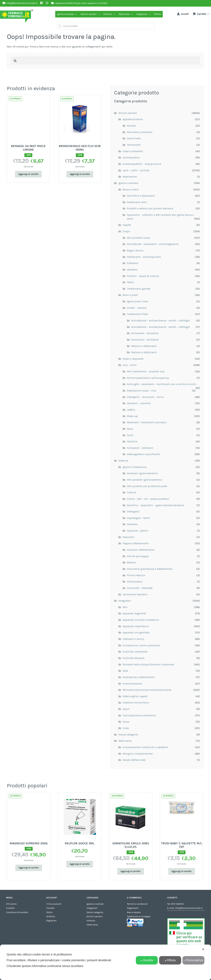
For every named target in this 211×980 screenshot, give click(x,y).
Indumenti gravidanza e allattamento (150, 569)
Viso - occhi (130, 365)
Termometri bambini (135, 594)
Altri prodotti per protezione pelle (147, 486)
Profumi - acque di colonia (143, 276)
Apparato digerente (134, 613)
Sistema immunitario (136, 703)
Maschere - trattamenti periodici (147, 422)
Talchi (130, 282)
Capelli (127, 225)
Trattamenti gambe (139, 289)
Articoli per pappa (138, 556)
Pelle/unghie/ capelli (135, 696)
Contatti (10, 908)
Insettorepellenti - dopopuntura (142, 164)
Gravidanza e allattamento (139, 677)
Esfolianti (133, 263)
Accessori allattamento (141, 550)
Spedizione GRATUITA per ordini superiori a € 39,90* (81, 3)
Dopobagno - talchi (139, 518)
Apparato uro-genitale (136, 633)
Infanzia (109, 14)
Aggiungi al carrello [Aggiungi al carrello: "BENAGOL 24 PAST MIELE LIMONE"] (28, 174)
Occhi (130, 435)
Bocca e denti (131, 190)
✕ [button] (203, 949)
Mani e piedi (130, 295)
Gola (125, 671)
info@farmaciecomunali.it (189, 908)
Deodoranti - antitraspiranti (144, 257)
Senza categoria (128, 735)
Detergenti (133, 512)
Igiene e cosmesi (67, 14)
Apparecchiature (133, 119)
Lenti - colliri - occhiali (136, 170)
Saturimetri (134, 138)
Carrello (50, 908)
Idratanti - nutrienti (139, 403)
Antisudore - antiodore (145, 333)
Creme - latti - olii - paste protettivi (148, 499)
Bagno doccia (135, 251)
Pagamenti (133, 908)
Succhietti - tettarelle (140, 588)
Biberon (132, 563)
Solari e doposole (133, 359)
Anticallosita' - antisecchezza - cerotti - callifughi (161, 321)
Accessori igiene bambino (142, 473)
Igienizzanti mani (138, 301)
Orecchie (132, 442)
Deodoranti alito (137, 202)
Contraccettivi (131, 158)
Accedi (182, 14)
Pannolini (128, 537)
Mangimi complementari (138, 754)
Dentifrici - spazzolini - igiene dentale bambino (156, 505)
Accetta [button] (147, 960)
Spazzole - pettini (138, 531)
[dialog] (105, 962)
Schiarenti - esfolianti (140, 448)
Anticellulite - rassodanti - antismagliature (153, 244)
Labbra (131, 410)
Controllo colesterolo (135, 652)
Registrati (51, 921)
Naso (130, 429)
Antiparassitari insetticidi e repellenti (145, 747)
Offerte (158, 14)
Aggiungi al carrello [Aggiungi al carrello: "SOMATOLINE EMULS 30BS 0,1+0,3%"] (131, 871)
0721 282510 (177, 904)
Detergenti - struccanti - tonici (145, 397)
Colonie (131, 492)
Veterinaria (126, 14)
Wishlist (51, 917)
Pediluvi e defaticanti (144, 346)
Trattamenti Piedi (137, 314)
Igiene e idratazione (135, 467)
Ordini (49, 912)
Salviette (132, 524)
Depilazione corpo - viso (142, 391)
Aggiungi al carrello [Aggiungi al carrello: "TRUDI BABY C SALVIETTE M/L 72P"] (181, 871)
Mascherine (130, 177)
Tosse (126, 722)
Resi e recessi (134, 912)
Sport (126, 709)
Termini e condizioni (137, 904)
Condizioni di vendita (17, 912)
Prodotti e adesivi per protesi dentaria (150, 208)
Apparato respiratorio (136, 626)
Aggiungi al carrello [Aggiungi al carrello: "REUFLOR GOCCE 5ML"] (80, 864)
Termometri (134, 145)
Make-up (132, 416)
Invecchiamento (132, 684)
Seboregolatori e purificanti (144, 454)
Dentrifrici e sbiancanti (141, 196)
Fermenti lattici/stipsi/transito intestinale (148, 665)
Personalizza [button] (193, 960)
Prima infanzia (136, 575)
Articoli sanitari (90, 14)
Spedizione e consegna (139, 917)
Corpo (126, 231)
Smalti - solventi (137, 308)
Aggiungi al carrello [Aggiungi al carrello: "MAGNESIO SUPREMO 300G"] (29, 868)
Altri (125, 607)
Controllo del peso (134, 658)
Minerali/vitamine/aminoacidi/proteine (147, 690)
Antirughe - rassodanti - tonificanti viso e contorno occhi (162, 384)
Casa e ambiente (133, 151)
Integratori (143, 14)
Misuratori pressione (140, 132)
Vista (126, 728)
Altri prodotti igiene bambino (145, 480)
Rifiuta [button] (170, 960)
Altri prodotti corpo (139, 238)
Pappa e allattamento (136, 543)
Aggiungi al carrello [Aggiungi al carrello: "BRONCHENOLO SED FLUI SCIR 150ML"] (80, 174)
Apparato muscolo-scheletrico (141, 620)
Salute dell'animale (134, 760)
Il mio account (54, 904)
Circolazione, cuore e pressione (141, 645)
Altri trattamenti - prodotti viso (146, 371)
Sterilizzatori (135, 582)
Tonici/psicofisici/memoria (139, 715)
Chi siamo (11, 904)
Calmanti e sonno (133, 639)
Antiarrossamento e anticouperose (148, 378)
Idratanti (132, 270)
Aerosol (131, 126)
